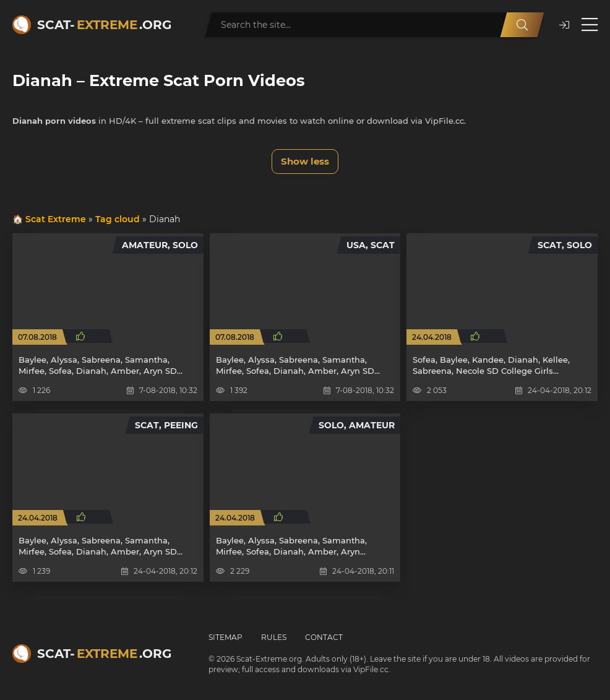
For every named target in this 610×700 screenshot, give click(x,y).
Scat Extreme (56, 219)
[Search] (522, 25)
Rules (274, 637)
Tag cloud (118, 219)
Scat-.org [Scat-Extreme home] (104, 25)
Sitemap (226, 637)
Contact (324, 637)
